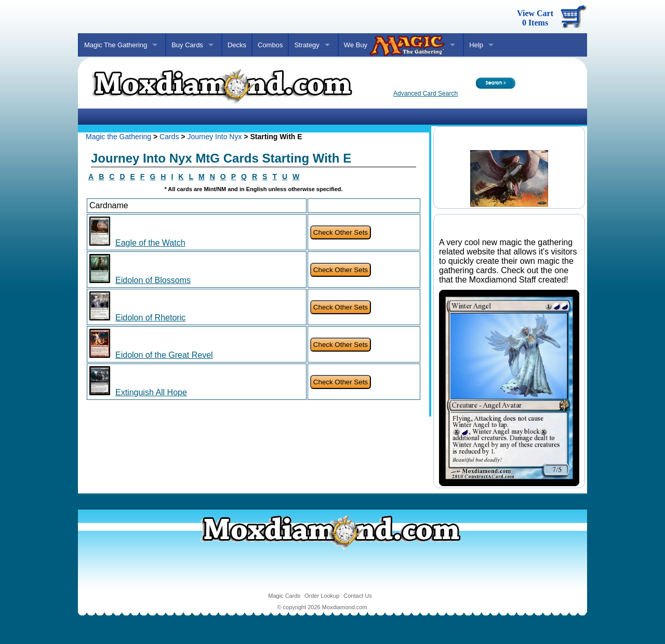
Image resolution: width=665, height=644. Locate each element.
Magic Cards (284, 596)
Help (476, 45)
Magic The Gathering (116, 45)
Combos (270, 45)
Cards (169, 137)
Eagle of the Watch (150, 243)
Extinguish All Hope (151, 392)
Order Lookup (322, 596)
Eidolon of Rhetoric (150, 318)
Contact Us (357, 596)
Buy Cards (187, 45)
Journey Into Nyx (214, 137)
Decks (237, 45)
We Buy (394, 46)
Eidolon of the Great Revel (164, 355)
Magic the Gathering (118, 137)
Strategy (307, 45)
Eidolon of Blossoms (153, 280)
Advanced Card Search (425, 93)
